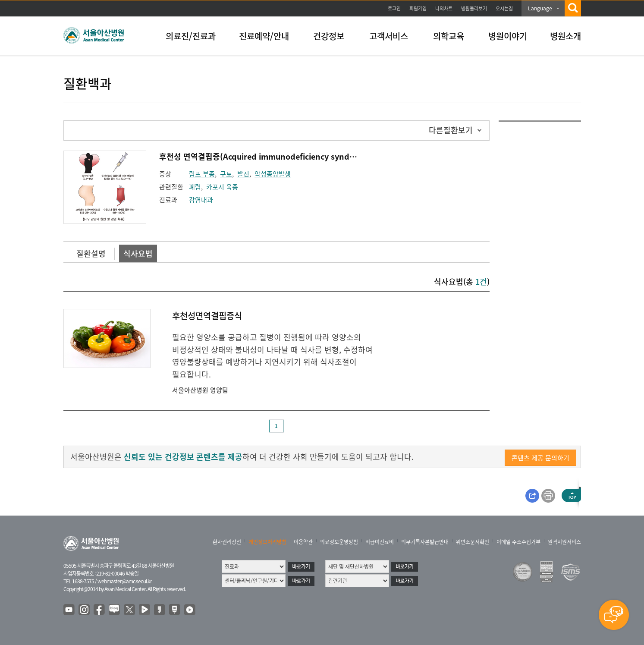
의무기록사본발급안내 (425, 542)
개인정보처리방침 (267, 542)
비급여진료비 (380, 542)
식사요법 (138, 253)
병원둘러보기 (474, 8)
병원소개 (565, 36)
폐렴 (195, 187)
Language (540, 8)
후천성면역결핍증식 (207, 316)
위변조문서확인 (473, 542)
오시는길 (504, 8)
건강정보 (329, 36)
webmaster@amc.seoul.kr (125, 581)
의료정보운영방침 (339, 542)
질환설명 (91, 253)
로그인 (394, 8)
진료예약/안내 (264, 36)
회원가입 (418, 8)
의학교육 (449, 36)
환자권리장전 (227, 542)
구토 (226, 174)
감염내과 (201, 200)
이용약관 (303, 542)
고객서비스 (389, 36)
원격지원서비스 (564, 542)
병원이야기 (508, 36)
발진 (243, 174)
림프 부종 (202, 174)
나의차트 (444, 8)
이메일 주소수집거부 (518, 542)
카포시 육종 (222, 187)
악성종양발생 (273, 174)
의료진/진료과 (191, 36)
